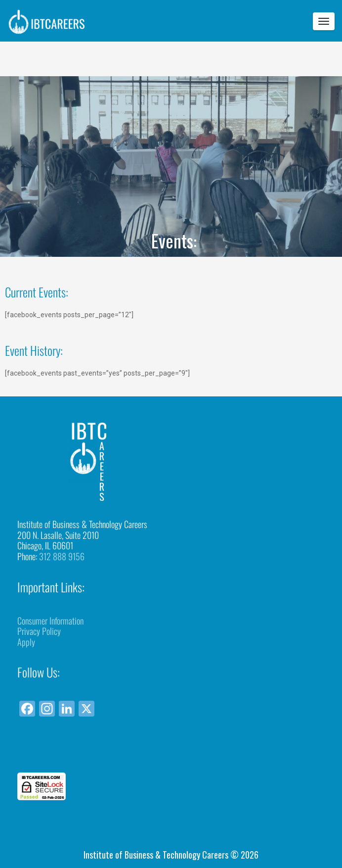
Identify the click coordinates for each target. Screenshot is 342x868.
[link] (171, 754)
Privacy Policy (39, 631)
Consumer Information (50, 621)
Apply (26, 642)
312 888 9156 (62, 556)
